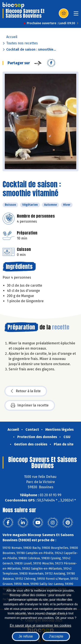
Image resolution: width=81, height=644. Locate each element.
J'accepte (56, 636)
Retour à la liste (26, 391)
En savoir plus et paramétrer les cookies (40, 626)
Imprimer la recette (30, 405)
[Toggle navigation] (76, 15)
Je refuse (26, 636)
